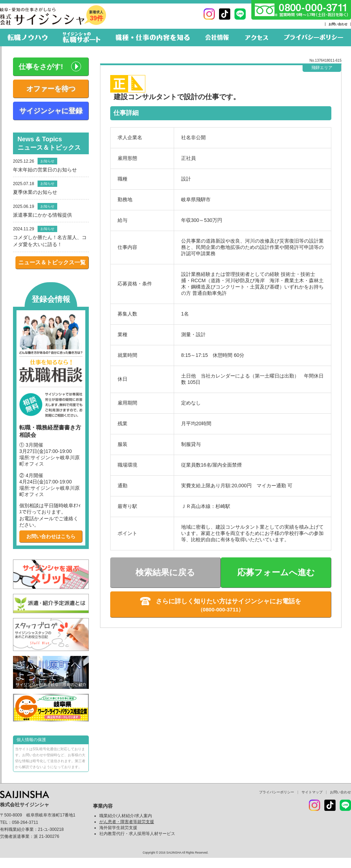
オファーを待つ (51, 89)
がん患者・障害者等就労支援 (127, 822)
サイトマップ (312, 792)
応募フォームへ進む (276, 572)
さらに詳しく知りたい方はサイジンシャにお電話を (229, 601)
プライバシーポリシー (277, 792)
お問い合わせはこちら (51, 536)
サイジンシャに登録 (51, 111)
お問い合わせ (338, 24)
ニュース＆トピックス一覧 (52, 262)
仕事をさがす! (41, 67)
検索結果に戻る (165, 572)
